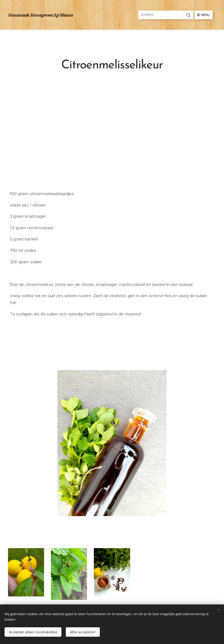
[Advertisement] (112, 133)
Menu (203, 15)
